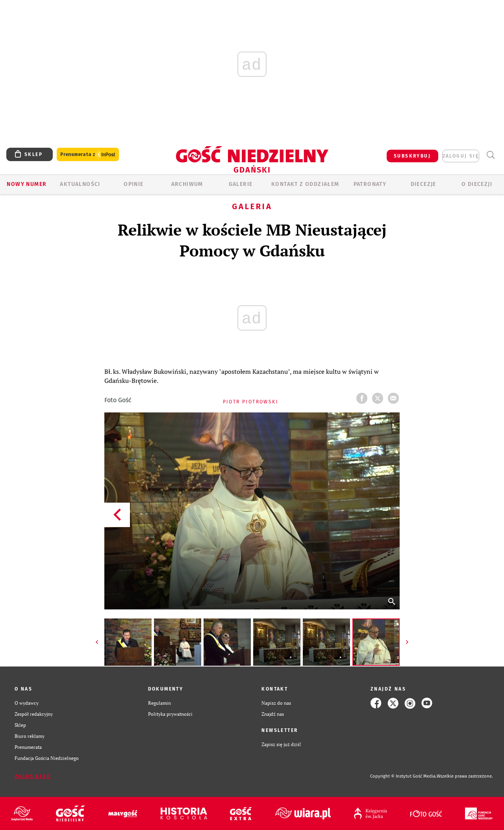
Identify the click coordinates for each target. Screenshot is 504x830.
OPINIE (133, 184)
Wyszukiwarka (490, 155)
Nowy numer (27, 184)
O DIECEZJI (477, 184)
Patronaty (370, 184)
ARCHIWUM (187, 184)
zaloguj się (461, 156)
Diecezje (423, 184)
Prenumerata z (88, 155)
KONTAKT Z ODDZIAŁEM (305, 184)
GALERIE (241, 184)
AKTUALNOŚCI (80, 184)
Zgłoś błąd (33, 776)
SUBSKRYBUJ (412, 156)
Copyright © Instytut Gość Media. (403, 776)
